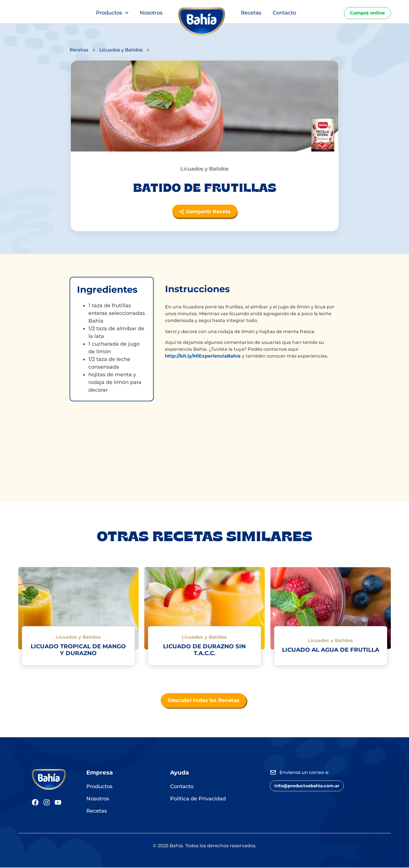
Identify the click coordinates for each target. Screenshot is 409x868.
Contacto (284, 13)
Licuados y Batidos (122, 50)
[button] (310, 787)
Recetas (251, 13)
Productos (112, 13)
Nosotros (151, 13)
